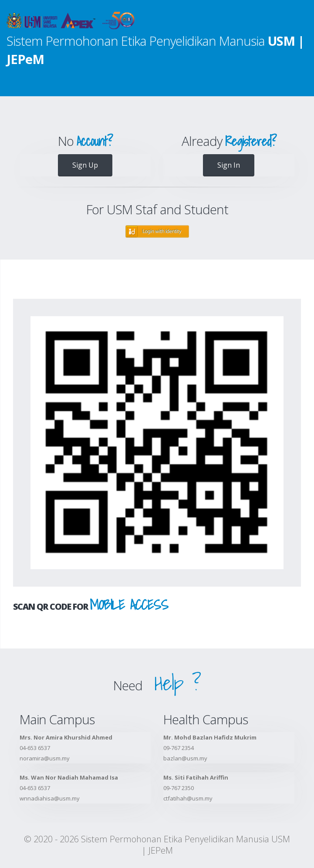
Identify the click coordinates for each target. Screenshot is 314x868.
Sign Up (85, 165)
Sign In (229, 165)
